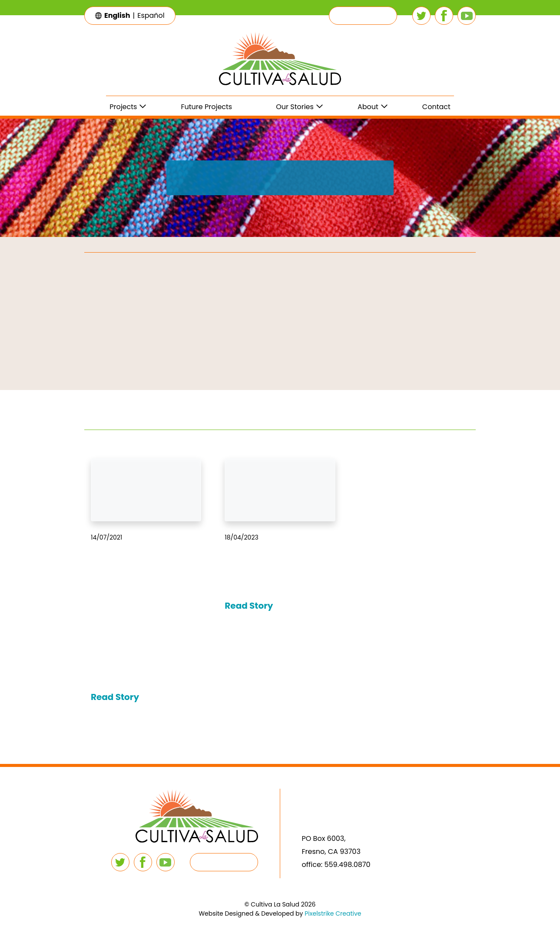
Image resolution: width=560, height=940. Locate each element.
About (368, 107)
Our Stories (295, 107)
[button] (363, 16)
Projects (123, 107)
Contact (436, 107)
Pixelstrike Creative (333, 913)
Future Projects (206, 107)
